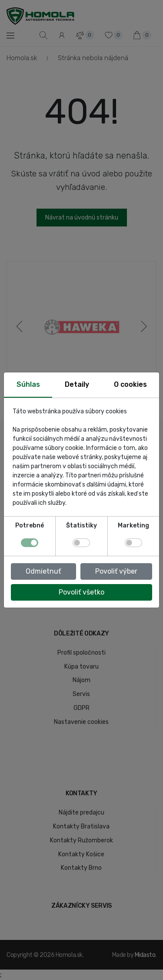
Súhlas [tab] (28, 384)
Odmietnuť (43, 571)
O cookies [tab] (130, 384)
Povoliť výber (116, 571)
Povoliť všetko (81, 592)
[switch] (81, 543)
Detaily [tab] (77, 384)
